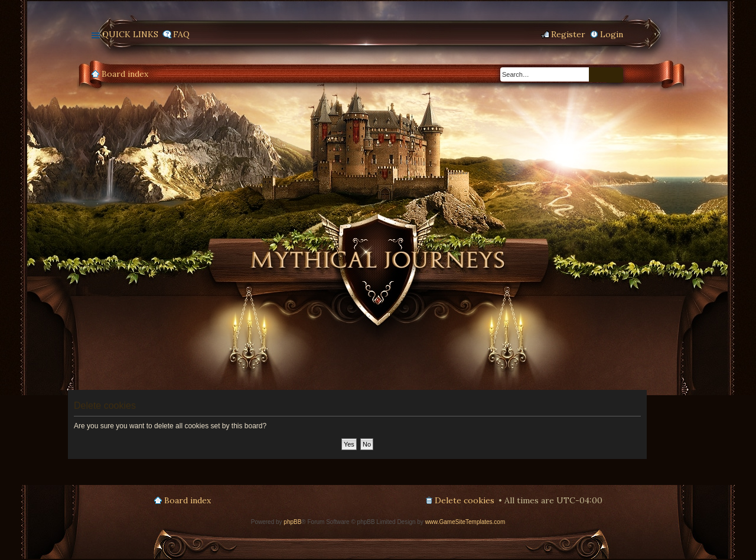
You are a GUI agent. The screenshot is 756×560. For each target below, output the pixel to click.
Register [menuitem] (568, 34)
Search (598, 75)
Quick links (130, 34)
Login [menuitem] (612, 34)
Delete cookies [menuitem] (465, 500)
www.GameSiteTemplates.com (465, 522)
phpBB (292, 522)
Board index (125, 74)
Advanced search (615, 75)
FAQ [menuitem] (181, 34)
